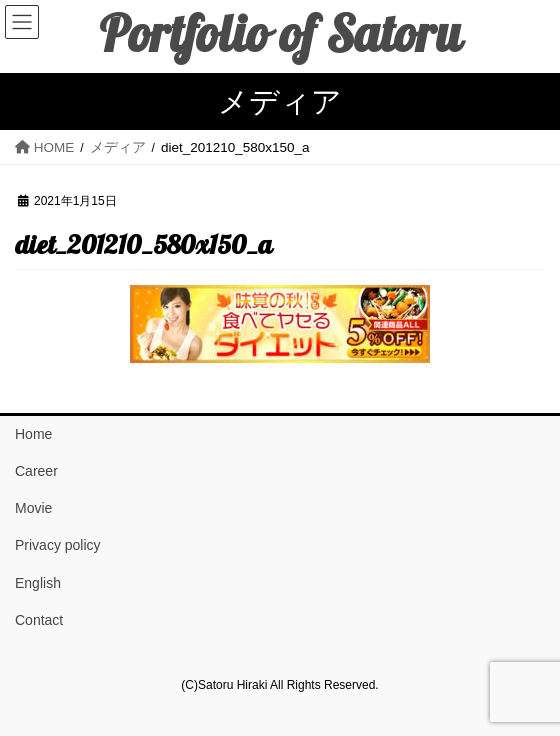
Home (33, 434)
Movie (33, 508)
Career (36, 471)
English (38, 583)
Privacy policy (58, 545)
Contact (39, 620)
